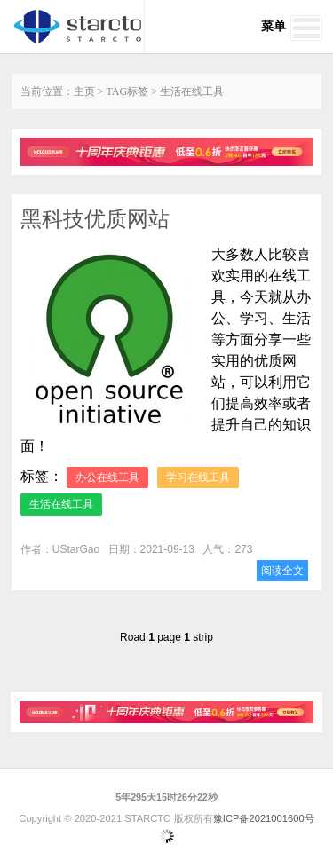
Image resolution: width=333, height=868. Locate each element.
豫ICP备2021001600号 (264, 818)
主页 (84, 91)
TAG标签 (128, 91)
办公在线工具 (107, 477)
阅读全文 (282, 571)
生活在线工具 (61, 504)
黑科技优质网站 (95, 219)
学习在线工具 (198, 477)
